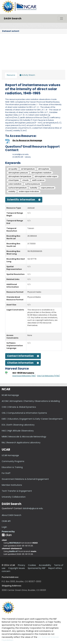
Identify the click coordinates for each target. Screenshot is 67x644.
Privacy (22, 565)
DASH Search (13, 18)
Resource (11, 75)
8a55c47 (14, 551)
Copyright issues (17, 568)
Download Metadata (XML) (24, 376)
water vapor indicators (29, 191)
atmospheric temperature (20, 176)
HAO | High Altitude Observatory (18, 431)
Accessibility (45, 565)
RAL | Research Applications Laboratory (21, 443)
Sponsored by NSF (37, 568)
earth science (38, 180)
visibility (12, 191)
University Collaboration (14, 497)
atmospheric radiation (41, 173)
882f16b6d (15, 543)
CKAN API (6, 521)
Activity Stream (27, 75)
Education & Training (12, 467)
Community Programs (13, 461)
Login (4, 527)
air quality (13, 169)
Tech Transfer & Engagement (17, 491)
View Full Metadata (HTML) (48, 376)
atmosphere (44, 169)
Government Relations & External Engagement (25, 479)
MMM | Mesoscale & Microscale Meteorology (24, 437)
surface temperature (17, 188)
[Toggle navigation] (62, 18)
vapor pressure (47, 188)
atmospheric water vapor (46, 176)
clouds (25, 180)
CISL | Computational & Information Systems (24, 413)
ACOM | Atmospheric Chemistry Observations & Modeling (31, 401)
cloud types (14, 180)
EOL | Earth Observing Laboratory (18, 425)
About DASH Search (11, 515)
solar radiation (15, 184)
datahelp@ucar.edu (33, 508)
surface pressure (32, 184)
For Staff (6, 473)
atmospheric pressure (18, 173)
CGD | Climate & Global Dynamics (19, 407)
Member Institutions (12, 485)
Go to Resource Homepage (27, 140)
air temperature (28, 169)
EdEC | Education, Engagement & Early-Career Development (32, 419)
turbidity (34, 188)
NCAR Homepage (10, 395)
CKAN (7, 535)
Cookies (32, 565)
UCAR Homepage (10, 455)
